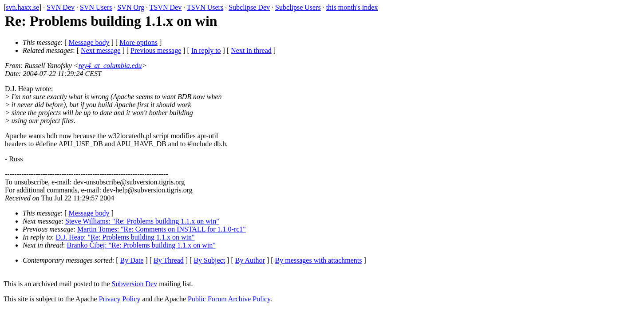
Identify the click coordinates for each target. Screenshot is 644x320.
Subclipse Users (298, 7)
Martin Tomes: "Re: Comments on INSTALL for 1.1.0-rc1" (162, 229)
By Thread (169, 260)
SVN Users (96, 7)
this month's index (352, 7)
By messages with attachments (319, 260)
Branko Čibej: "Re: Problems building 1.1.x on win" (141, 245)
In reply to (206, 50)
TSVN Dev (166, 7)
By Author (250, 260)
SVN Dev (61, 7)
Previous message (156, 50)
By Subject (209, 260)
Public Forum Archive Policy (229, 299)
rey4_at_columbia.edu (110, 66)
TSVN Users (205, 7)
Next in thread (251, 50)
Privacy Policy (120, 299)
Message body (89, 42)
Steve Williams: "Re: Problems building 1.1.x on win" (142, 221)
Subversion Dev (135, 284)
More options (138, 42)
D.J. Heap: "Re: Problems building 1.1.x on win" (125, 237)
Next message (101, 50)
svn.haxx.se (22, 7)
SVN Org (131, 7)
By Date (132, 260)
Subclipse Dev (249, 7)
